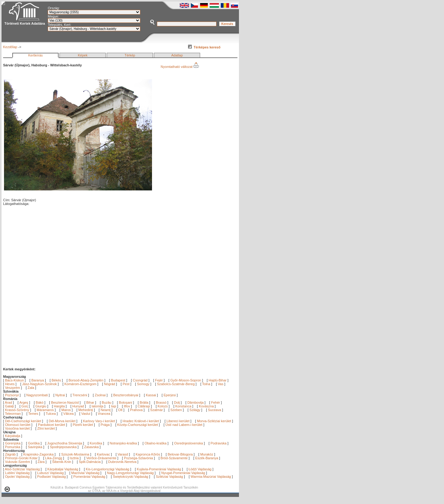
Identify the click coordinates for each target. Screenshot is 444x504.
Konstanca (184, 406)
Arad (9, 402)
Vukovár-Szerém (18, 462)
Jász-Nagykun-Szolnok (40, 384)
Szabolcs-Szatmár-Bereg (176, 384)
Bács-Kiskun (14, 380)
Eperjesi (170, 395)
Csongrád (140, 380)
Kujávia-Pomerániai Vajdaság (159, 469)
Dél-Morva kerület (62, 421)
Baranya (38, 380)
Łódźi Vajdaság (200, 469)
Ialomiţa (98, 406)
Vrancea (105, 414)
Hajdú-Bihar (218, 380)
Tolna (206, 384)
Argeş (24, 402)
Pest (126, 384)
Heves (10, 384)
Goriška (34, 443)
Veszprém (12, 388)
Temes (34, 414)
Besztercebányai (126, 395)
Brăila (144, 402)
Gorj (25, 406)
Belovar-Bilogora (180, 454)
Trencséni (80, 395)
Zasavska (91, 447)
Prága (105, 425)
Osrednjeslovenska (189, 443)
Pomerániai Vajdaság (89, 477)
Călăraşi (144, 406)
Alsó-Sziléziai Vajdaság (23, 469)
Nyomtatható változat (180, 67)
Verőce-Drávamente (101, 458)
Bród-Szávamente (174, 458)
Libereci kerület (178, 421)
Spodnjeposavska (63, 447)
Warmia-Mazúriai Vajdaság (211, 477)
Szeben (177, 410)
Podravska (219, 443)
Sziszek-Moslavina (75, 454)
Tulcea (51, 414)
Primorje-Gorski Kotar (21, 458)
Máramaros (46, 410)
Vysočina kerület (17, 428)
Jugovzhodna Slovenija (65, 443)
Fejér (159, 380)
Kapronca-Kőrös (148, 454)
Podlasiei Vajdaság (52, 477)
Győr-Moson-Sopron (186, 380)
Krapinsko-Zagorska (38, 454)
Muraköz (207, 454)
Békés (56, 380)
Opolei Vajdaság (17, 477)
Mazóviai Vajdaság (85, 473)
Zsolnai (100, 395)
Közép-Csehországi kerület (138, 425)
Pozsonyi (12, 395)
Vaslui (86, 414)
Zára (41, 462)
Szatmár (157, 410)
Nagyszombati (37, 395)
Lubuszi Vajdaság (51, 473)
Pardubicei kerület (51, 425)
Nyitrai (60, 395)
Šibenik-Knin (62, 462)
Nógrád (109, 384)
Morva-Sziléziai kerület (214, 421)
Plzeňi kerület (83, 425)
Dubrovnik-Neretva (122, 462)
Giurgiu (41, 406)
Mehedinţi (86, 410)
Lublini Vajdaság (17, 473)
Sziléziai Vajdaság (169, 477)
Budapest (118, 380)
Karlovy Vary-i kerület (99, 421)
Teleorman (13, 414)
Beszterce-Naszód (65, 402)
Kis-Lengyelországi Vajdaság (107, 469)
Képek (82, 55)
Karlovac (103, 454)
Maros (67, 410)
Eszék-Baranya (207, 458)
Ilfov (127, 406)
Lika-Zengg (53, 458)
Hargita (60, 406)
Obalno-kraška (156, 443)
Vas (220, 384)
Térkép (130, 55)
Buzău (107, 402)
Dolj (177, 402)
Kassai (151, 395)
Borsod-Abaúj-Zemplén (86, 380)
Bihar (91, 402)
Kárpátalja (13, 436)
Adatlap (177, 55)
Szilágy (195, 410)
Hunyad (79, 406)
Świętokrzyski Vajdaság (131, 477)
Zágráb (11, 454)
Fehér (216, 402)
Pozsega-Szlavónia (138, 458)
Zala (31, 388)
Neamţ (106, 410)
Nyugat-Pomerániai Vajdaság (183, 473)
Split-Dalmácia (90, 462)
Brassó (162, 402)
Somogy (143, 384)
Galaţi (10, 406)
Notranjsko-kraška (123, 443)
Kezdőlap (10, 47)
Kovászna (207, 406)
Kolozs (163, 406)
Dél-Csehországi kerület (23, 421)
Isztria (74, 458)
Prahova (137, 410)
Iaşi (114, 406)
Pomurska (13, 447)
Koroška (96, 443)
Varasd (123, 454)
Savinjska (35, 447)
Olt (121, 410)
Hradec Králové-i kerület (141, 421)
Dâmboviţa (196, 402)
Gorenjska (13, 443)
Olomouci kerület (18, 425)
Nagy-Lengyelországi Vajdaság (130, 473)
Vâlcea (69, 414)
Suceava (215, 410)
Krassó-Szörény (17, 410)
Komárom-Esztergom (80, 384)
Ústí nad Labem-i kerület (184, 425)
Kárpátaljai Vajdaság (63, 469)
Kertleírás (35, 55)
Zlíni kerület (46, 428)
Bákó (40, 402)
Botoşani (126, 402)
